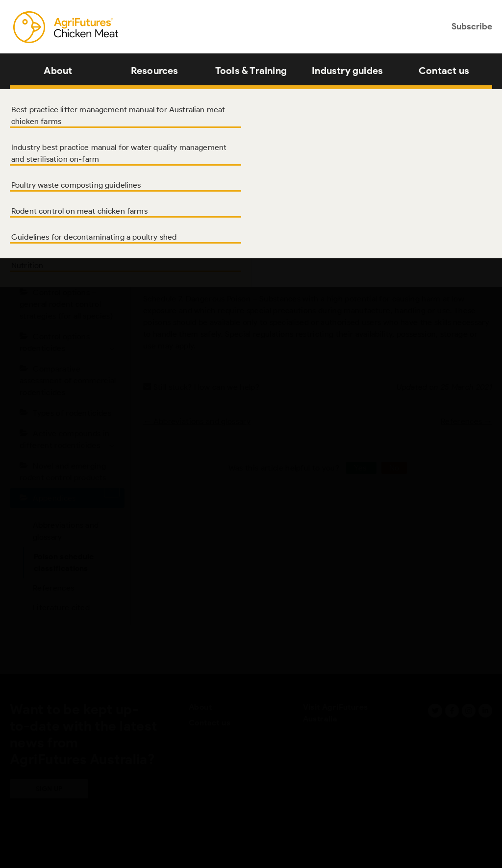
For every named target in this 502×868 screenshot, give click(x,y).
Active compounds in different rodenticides (70, 441)
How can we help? (227, 387)
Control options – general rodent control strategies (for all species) (66, 304)
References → (466, 421)
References (53, 588)
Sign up (49, 789)
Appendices (54, 498)
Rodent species (76, 272)
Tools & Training (251, 71)
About (58, 71)
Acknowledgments (66, 231)
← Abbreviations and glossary (197, 421)
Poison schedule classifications (64, 562)
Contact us (444, 71)
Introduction (55, 251)
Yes (361, 468)
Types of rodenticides (72, 413)
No (394, 468)
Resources (155, 71)
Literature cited (61, 608)
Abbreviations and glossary (66, 531)
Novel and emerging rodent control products (70, 474)
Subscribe (472, 26)
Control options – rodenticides (70, 344)
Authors (47, 210)
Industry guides (347, 71)
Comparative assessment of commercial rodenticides (68, 381)
